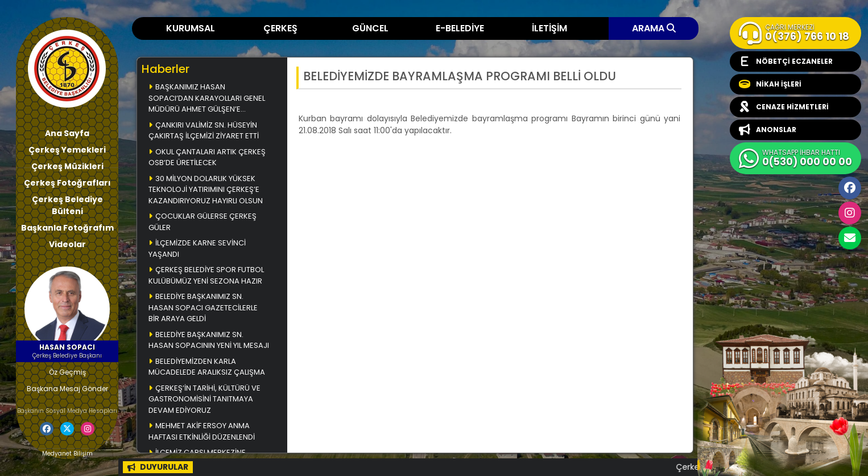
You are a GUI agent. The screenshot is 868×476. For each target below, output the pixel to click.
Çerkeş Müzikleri (67, 166)
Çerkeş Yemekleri (67, 150)
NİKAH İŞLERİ (770, 84)
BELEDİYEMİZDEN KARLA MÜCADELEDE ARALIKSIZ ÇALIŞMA (207, 367)
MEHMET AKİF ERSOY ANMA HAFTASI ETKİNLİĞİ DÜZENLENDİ (202, 431)
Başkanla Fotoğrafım (67, 228)
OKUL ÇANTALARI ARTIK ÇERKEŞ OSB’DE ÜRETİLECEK (207, 157)
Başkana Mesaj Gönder (67, 389)
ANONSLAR (768, 130)
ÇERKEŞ (280, 28)
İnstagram (850, 213)
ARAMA (654, 28)
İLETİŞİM (549, 28)
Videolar (67, 244)
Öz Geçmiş (67, 372)
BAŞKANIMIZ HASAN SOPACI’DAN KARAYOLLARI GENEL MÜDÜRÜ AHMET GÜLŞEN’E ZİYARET (207, 99)
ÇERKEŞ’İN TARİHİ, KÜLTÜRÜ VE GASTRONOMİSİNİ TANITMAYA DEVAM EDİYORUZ (204, 399)
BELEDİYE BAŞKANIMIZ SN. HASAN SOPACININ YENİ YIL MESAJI (209, 340)
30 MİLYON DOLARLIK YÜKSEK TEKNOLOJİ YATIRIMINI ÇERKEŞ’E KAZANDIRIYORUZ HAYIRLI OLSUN (206, 190)
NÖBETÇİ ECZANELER (786, 61)
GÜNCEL (370, 28)
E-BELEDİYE (460, 28)
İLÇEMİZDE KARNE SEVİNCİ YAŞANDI (197, 249)
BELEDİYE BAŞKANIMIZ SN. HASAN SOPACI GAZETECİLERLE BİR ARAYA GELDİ (203, 307)
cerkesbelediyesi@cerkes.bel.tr (850, 238)
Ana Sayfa (67, 133)
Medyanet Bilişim (67, 454)
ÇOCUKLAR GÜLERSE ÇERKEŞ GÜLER (202, 222)
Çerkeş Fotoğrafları (67, 183)
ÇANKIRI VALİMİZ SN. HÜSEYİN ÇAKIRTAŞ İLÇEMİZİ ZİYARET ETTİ (204, 131)
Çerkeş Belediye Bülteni (67, 205)
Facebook (850, 188)
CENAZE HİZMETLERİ (784, 107)
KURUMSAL (191, 28)
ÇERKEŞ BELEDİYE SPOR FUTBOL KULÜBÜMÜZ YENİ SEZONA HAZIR (206, 275)
